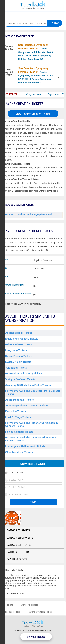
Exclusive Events (17, 559)
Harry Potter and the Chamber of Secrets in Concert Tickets (31, 439)
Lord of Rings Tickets (18, 417)
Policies (48, 631)
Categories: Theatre (19, 545)
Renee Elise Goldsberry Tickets (24, 373)
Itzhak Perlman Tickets (19, 344)
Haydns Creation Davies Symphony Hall (29, 215)
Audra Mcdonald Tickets (20, 400)
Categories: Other (18, 552)
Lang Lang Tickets (16, 350)
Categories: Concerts (20, 538)
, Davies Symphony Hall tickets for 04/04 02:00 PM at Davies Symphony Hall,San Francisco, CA (36, 75)
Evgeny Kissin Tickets (18, 362)
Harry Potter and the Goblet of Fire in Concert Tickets (33, 392)
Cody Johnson (41, 94)
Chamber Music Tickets (19, 452)
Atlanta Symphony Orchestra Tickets (27, 406)
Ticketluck (33, 5)
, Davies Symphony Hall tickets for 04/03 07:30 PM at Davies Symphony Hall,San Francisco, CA (36, 52)
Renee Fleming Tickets (19, 356)
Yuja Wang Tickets (16, 368)
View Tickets (59, 53)
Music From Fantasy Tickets (22, 339)
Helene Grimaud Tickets (19, 432)
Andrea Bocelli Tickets (18, 333)
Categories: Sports (18, 530)
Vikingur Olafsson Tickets (20, 379)
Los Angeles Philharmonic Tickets (25, 446)
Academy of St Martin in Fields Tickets (28, 385)
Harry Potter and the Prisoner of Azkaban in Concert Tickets (32, 424)
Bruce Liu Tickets (15, 411)
